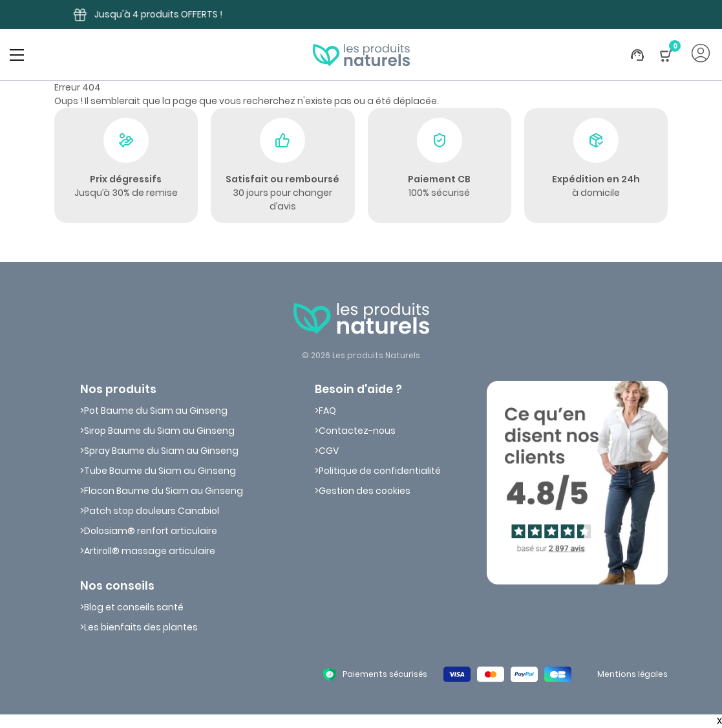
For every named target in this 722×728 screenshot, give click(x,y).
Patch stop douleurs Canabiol (152, 511)
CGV (329, 451)
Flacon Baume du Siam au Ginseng (164, 491)
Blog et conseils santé (134, 607)
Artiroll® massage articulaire (150, 551)
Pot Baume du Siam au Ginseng (156, 411)
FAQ (327, 411)
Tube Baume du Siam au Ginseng (160, 471)
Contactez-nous (357, 431)
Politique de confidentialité (380, 471)
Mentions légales (632, 674)
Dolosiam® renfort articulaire (151, 531)
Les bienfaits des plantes (141, 627)
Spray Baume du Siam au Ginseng (161, 451)
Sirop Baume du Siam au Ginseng (159, 431)
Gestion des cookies (365, 491)
